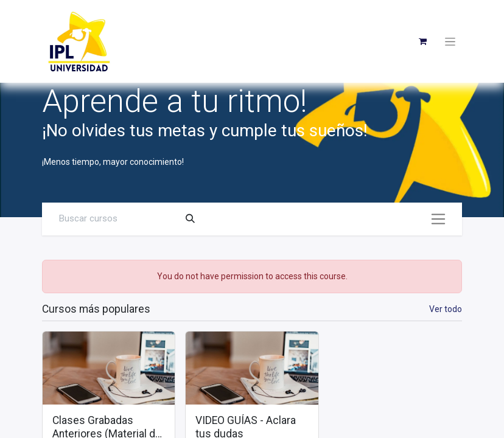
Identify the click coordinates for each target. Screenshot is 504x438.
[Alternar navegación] (438, 219)
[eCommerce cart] (422, 41)
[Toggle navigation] (450, 41)
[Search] (190, 219)
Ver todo (446, 309)
